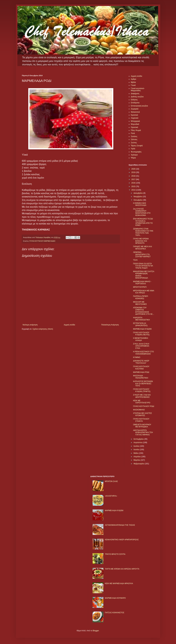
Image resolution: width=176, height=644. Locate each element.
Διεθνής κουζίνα (137, 97)
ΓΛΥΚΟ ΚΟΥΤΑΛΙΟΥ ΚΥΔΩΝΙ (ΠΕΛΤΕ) (141, 334)
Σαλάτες (134, 136)
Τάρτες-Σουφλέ (137, 146)
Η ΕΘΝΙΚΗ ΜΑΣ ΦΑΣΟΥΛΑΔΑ (140, 204)
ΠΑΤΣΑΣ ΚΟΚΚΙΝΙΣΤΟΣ (115, 613)
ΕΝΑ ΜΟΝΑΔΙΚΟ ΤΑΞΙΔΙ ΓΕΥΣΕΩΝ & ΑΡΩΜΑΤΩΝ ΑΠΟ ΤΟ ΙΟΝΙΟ (143, 222)
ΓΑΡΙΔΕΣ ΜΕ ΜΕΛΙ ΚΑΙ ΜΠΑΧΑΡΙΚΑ (142, 248)
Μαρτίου (137, 460)
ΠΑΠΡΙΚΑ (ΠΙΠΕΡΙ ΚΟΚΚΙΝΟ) (140, 297)
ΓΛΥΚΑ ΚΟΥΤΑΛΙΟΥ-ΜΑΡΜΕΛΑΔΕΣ (42, 241)
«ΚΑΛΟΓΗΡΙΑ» (111, 496)
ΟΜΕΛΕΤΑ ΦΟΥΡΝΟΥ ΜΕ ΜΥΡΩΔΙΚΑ (142, 426)
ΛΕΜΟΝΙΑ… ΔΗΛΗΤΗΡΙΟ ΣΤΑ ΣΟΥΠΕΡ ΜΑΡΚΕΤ (142, 254)
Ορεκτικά (135, 127)
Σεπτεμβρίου (139, 439)
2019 (134, 172)
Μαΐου (136, 453)
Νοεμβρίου (138, 197)
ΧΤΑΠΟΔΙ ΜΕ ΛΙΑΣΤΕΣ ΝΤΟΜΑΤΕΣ (142, 414)
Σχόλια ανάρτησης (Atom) (43, 329)
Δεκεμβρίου (138, 193)
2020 (134, 169)
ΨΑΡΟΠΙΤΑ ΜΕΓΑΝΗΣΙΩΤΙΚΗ (141, 319)
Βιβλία (133, 82)
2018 (134, 176)
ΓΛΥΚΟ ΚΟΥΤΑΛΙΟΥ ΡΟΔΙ (144, 406)
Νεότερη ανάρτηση (30, 325)
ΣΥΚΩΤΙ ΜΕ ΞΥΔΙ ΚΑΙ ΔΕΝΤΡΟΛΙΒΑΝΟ (142, 396)
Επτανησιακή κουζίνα (139, 106)
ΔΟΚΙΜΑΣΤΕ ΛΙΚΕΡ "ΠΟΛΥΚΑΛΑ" (141, 362)
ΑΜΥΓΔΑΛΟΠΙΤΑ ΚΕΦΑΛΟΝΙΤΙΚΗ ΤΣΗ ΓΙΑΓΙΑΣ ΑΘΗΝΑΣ (143, 433)
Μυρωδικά (135, 124)
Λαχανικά (135, 118)
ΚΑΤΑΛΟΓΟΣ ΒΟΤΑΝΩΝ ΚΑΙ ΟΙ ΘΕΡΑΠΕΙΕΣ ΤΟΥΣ (143, 384)
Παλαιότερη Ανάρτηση (110, 325)
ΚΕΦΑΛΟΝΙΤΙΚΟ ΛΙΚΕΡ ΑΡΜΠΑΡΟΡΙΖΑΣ (122, 540)
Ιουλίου (137, 446)
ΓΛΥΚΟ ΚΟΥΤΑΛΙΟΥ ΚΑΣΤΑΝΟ (141, 368)
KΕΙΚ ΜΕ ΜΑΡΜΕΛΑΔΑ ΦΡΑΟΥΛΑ (119, 583)
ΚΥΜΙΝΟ (137, 357)
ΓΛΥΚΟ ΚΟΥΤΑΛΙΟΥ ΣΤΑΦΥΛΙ (141, 420)
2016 (134, 183)
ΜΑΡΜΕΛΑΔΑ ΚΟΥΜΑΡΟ (115, 598)
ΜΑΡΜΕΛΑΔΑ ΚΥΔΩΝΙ (142, 329)
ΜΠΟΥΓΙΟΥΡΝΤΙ (140, 287)
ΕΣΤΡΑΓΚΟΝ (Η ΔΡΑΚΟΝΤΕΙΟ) (140, 324)
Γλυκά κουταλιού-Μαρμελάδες (138, 89)
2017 (134, 179)
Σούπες (134, 143)
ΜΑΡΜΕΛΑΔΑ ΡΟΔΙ (141, 372)
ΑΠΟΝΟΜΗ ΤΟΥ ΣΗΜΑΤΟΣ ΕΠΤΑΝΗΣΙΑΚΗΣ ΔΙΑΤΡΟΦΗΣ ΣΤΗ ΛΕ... (143, 311)
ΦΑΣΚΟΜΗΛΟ (139, 410)
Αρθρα (134, 79)
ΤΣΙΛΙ (135, 260)
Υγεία (133, 149)
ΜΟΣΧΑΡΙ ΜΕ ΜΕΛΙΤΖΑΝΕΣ (140, 303)
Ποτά (133, 133)
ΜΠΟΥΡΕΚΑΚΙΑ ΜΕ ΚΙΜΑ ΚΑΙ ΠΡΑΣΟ (144, 292)
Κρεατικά (134, 115)
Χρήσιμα (134, 155)
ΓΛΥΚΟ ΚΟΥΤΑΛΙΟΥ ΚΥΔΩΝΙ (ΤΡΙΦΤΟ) (142, 390)
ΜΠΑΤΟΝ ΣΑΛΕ (111, 481)
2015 (134, 186)
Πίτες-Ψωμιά (136, 130)
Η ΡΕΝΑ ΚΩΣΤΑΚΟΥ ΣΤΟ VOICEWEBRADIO (143, 353)
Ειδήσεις (134, 100)
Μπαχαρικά (135, 121)
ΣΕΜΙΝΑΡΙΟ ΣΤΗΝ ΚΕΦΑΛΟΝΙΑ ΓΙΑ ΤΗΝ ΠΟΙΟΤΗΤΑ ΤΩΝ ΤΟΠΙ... (143, 232)
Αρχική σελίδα (69, 325)
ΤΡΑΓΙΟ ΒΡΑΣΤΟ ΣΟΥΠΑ (115, 554)
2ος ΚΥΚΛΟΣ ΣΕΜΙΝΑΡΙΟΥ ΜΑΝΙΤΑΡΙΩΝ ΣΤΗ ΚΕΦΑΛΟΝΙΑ (142, 212)
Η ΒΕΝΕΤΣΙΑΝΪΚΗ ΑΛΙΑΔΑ (140, 339)
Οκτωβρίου (138, 200)
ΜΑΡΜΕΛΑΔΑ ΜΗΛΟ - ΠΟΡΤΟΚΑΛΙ (142, 283)
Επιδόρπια (135, 103)
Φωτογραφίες (136, 152)
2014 (134, 190)
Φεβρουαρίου (139, 464)
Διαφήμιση (135, 94)
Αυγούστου (138, 442)
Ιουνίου (137, 450)
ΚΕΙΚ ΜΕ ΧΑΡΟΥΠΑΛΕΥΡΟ (142, 402)
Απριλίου (137, 457)
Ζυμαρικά (135, 109)
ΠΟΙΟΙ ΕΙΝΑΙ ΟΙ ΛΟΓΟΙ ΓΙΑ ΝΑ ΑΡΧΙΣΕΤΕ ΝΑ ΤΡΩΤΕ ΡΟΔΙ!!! (143, 266)
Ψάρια (133, 158)
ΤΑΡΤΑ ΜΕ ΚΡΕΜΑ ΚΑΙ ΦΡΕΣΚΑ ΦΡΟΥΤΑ (122, 569)
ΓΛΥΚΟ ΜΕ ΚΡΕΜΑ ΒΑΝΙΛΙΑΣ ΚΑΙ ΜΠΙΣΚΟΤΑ (141, 241)
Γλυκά (133, 85)
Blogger (96, 631)
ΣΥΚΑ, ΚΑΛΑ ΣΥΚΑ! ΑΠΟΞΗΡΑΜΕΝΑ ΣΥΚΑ (141, 346)
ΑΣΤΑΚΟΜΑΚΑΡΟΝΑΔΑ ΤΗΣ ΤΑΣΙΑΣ (120, 525)
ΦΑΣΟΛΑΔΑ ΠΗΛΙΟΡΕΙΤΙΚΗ (141, 377)
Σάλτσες (134, 139)
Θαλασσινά (135, 112)
